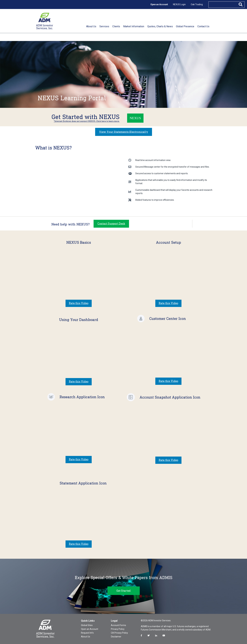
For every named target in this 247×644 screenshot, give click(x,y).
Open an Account (159, 4)
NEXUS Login (179, 4)
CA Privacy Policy (119, 632)
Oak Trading (197, 4)
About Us (86, 636)
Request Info (87, 632)
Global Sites (87, 624)
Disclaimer (116, 636)
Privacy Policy (118, 628)
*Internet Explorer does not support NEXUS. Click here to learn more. (87, 121)
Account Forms (118, 624)
